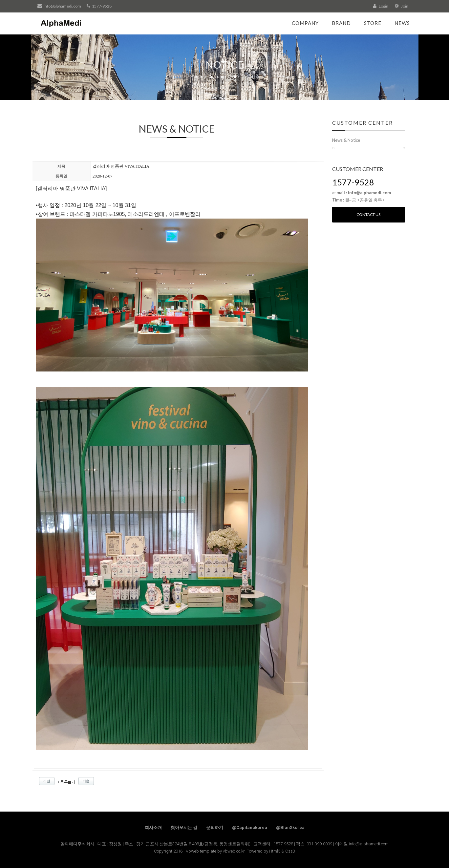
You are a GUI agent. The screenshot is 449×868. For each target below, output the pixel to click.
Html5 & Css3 (282, 851)
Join (402, 6)
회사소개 (153, 827)
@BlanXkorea (290, 827)
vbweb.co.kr (234, 851)
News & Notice (346, 140)
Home (196, 77)
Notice (253, 77)
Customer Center (224, 77)
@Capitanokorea (250, 827)
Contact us (368, 214)
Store (373, 23)
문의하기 (215, 827)
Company (305, 23)
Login (381, 6)
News (402, 23)
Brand (341, 23)
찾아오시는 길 (184, 827)
